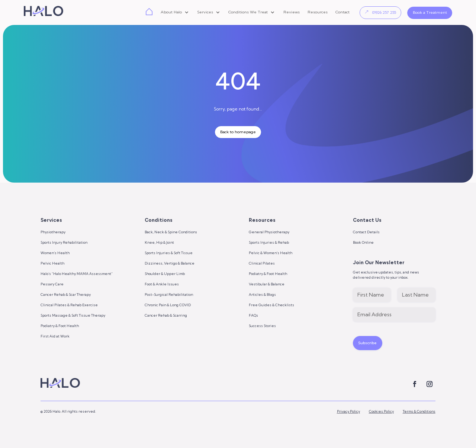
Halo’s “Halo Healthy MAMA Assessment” (77, 274)
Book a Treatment (430, 12)
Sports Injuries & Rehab (269, 242)
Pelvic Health (52, 263)
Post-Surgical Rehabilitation (169, 295)
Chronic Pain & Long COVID (168, 305)
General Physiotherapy (269, 232)
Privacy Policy (348, 414)
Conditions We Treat (248, 12)
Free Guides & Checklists (271, 305)
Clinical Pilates (262, 263)
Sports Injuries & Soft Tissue (169, 253)
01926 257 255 (384, 12)
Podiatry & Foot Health (60, 326)
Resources (318, 12)
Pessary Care (52, 284)
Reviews (292, 12)
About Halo (171, 12)
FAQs (253, 315)
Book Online (363, 242)
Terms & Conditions (419, 414)
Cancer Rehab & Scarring (166, 315)
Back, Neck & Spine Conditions (171, 232)
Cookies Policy (381, 414)
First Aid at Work (55, 336)
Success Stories (262, 326)
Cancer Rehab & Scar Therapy (66, 295)
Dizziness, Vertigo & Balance (170, 263)
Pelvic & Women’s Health (271, 253)
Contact (342, 12)
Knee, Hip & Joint (159, 242)
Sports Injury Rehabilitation (64, 242)
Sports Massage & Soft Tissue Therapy (73, 315)
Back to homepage (238, 132)
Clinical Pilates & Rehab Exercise (69, 305)
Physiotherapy (53, 232)
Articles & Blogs (262, 295)
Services (205, 12)
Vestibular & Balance (267, 284)
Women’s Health (55, 253)
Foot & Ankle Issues (162, 284)
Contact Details (366, 232)
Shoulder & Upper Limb (165, 274)
